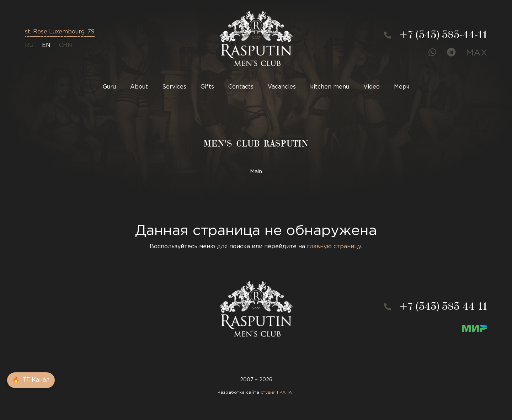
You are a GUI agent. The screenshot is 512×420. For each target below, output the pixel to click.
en (46, 45)
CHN (66, 45)
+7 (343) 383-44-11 (443, 36)
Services (174, 87)
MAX (477, 53)
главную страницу (334, 247)
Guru (109, 87)
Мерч (402, 87)
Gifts (207, 87)
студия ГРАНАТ (278, 392)
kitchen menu (330, 87)
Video (372, 87)
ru (29, 45)
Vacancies (282, 87)
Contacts (241, 87)
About (139, 87)
